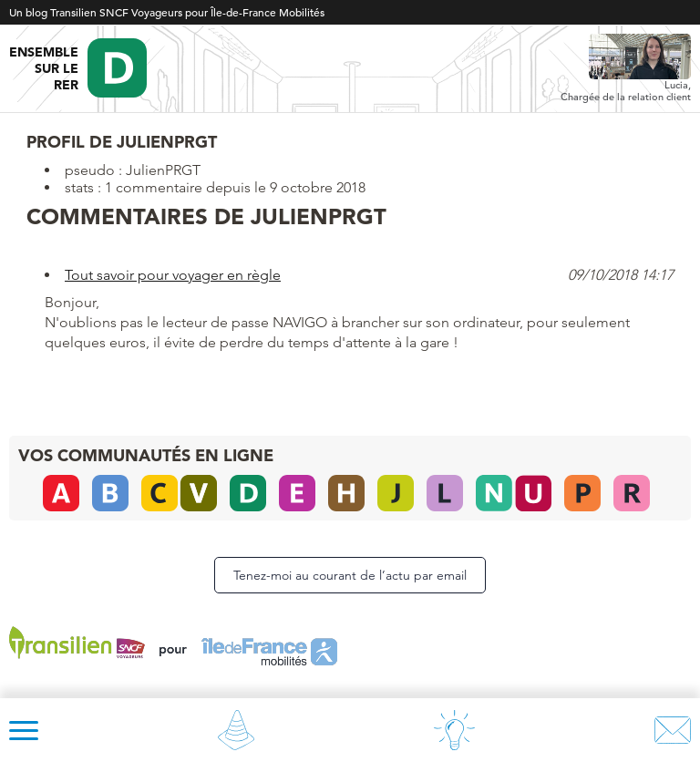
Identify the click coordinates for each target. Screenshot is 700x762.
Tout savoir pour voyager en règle (173, 275)
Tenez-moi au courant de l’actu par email (350, 575)
